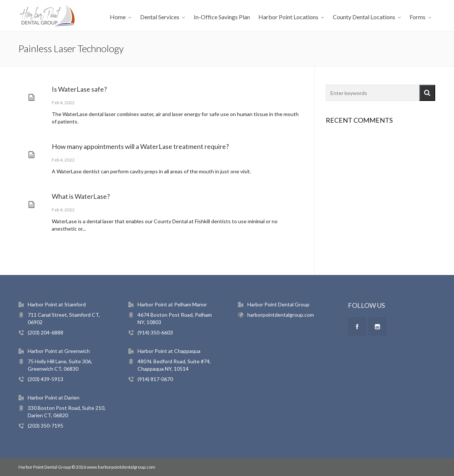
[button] (427, 93)
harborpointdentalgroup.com (281, 315)
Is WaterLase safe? (79, 89)
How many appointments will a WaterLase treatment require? (140, 146)
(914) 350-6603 (155, 332)
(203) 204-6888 (45, 332)
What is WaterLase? (81, 196)
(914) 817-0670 (155, 379)
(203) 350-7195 (45, 426)
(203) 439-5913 (45, 379)
